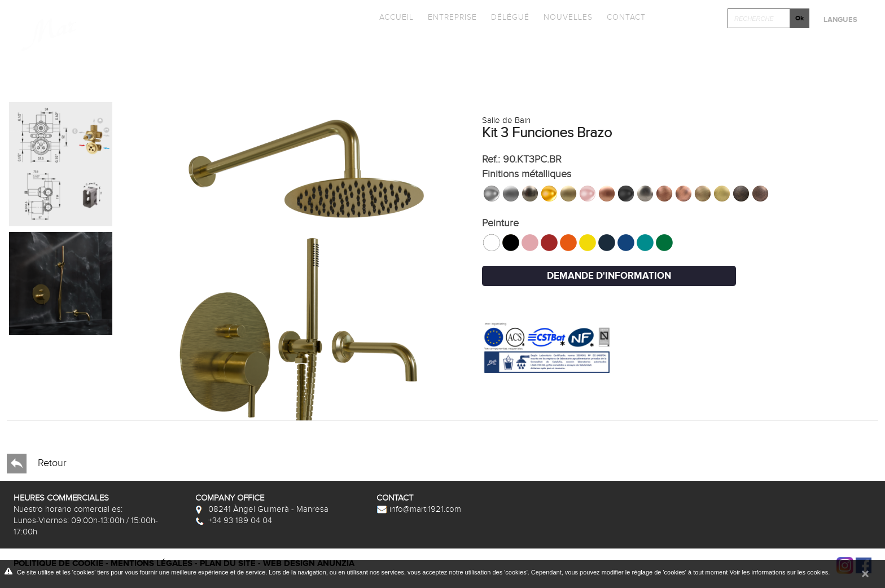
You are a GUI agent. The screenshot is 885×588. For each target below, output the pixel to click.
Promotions (416, 47)
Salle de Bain (506, 120)
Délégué (510, 17)
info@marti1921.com (419, 509)
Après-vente (813, 47)
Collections (201, 47)
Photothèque (528, 47)
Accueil (397, 17)
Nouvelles (568, 17)
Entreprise (452, 17)
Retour (37, 464)
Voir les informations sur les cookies (779, 572)
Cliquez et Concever (672, 47)
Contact (626, 17)
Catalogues (310, 47)
